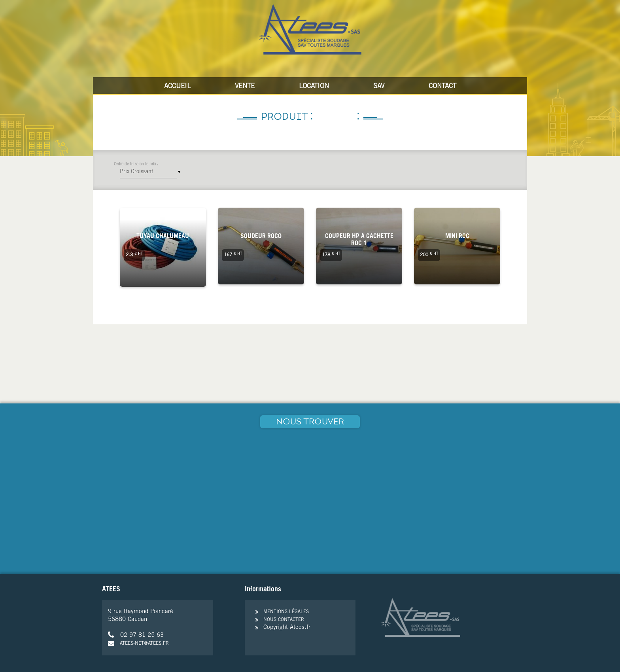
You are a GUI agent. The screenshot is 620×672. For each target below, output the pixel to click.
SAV (379, 87)
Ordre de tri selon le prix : (136, 165)
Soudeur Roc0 (261, 237)
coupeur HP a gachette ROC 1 (359, 240)
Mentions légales (286, 612)
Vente (245, 87)
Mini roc (457, 237)
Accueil (177, 87)
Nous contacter (284, 620)
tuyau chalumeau (163, 237)
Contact (442, 87)
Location (314, 87)
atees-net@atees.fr (138, 644)
